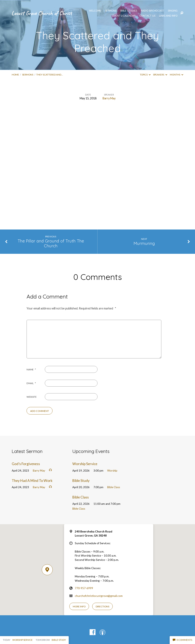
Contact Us (147, 16)
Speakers (160, 75)
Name (31, 369)
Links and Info (168, 16)
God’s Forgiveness (26, 464)
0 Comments (182, 640)
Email (31, 383)
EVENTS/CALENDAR (124, 16)
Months (177, 75)
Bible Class (114, 487)
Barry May (109, 98)
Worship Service (85, 464)
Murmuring (144, 243)
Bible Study (81, 481)
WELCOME (95, 11)
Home (15, 75)
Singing (173, 11)
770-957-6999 (84, 588)
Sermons (28, 75)
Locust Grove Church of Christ (42, 13)
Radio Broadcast (152, 11)
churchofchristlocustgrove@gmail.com (99, 596)
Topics (145, 75)
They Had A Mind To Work (32, 481)
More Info (79, 606)
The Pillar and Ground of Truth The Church (51, 243)
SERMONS (111, 11)
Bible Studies (129, 11)
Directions (102, 606)
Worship (112, 471)
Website (32, 397)
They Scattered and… (50, 75)
